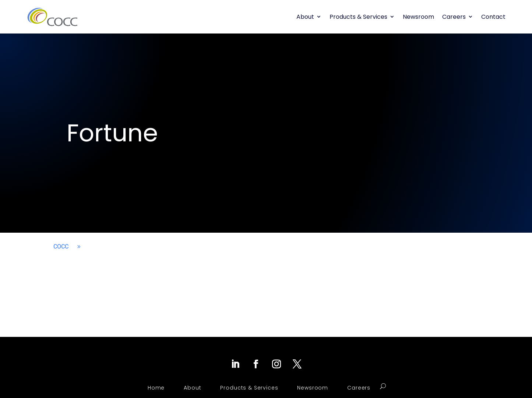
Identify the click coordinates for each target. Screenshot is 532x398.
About (305, 17)
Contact (493, 17)
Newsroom (418, 17)
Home (156, 388)
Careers (454, 17)
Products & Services (358, 17)
